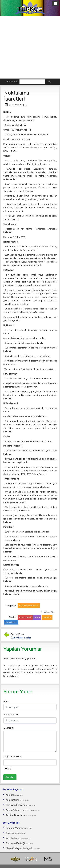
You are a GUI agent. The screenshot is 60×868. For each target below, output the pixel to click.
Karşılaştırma (12, 800)
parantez (47, 617)
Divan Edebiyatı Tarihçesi (19, 848)
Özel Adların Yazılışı (21, 638)
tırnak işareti (11, 622)
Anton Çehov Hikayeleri (18, 810)
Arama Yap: (12, 81)
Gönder (10, 777)
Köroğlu (10, 795)
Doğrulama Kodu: (13, 756)
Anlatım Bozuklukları (16, 815)
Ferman (10, 833)
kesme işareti (25, 617)
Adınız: (7, 701)
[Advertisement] (30, 47)
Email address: (11, 714)
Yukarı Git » (49, 612)
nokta (37, 617)
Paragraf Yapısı (14, 828)
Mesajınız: (8, 728)
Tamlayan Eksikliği (15, 805)
